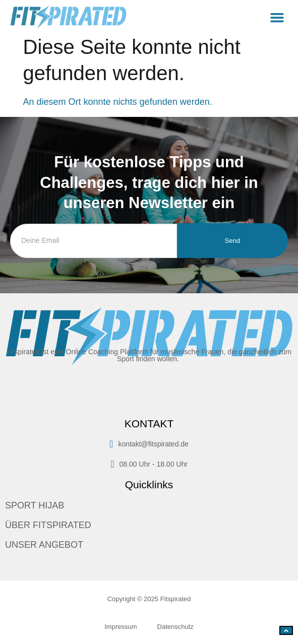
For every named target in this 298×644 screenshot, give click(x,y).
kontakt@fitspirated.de (149, 444)
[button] (277, 18)
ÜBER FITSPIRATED (48, 525)
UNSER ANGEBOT (44, 545)
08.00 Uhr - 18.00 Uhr (149, 464)
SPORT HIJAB (35, 505)
